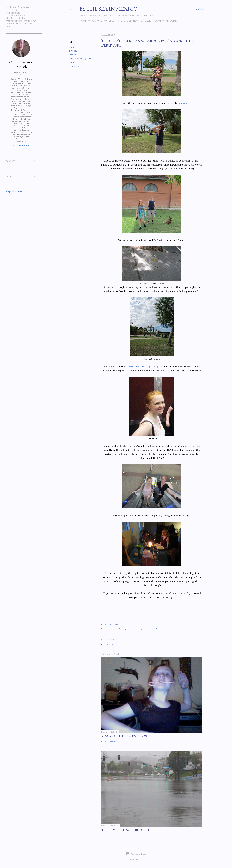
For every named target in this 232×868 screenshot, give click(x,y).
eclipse (72, 55)
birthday (73, 51)
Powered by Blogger (137, 854)
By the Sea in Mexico (109, 9)
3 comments (114, 742)
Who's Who (95, 21)
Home (83, 21)
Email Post (113, 625)
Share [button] (72, 35)
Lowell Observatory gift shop (142, 366)
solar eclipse (75, 66)
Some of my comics (167, 21)
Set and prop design (140, 21)
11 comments (114, 835)
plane (72, 62)
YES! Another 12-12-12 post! (126, 736)
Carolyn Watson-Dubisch (21, 64)
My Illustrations (115, 21)
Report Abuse (14, 191)
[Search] (201, 9)
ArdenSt (145, 860)
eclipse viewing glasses (81, 59)
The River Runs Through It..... (129, 830)
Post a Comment (110, 644)
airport (72, 47)
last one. (183, 103)
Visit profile (21, 146)
